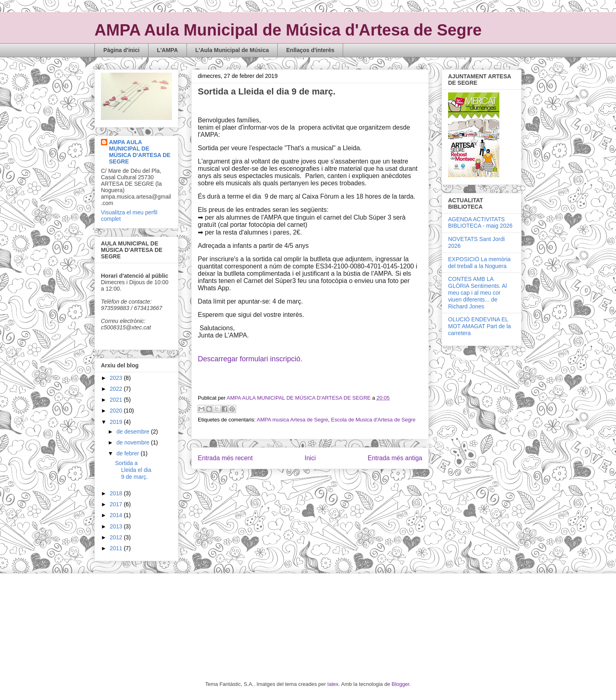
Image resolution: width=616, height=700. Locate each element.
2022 (117, 389)
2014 (117, 515)
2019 (117, 422)
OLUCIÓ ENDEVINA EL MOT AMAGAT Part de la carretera (480, 326)
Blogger (400, 684)
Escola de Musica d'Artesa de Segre (373, 420)
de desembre (134, 432)
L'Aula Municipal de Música (232, 50)
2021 (117, 400)
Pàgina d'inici (122, 50)
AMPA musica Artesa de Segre (292, 420)
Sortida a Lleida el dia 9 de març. (133, 470)
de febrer (128, 453)
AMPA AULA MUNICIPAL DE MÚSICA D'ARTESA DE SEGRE (140, 152)
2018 (117, 493)
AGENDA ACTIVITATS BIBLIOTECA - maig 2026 (480, 223)
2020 (117, 411)
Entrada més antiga (395, 458)
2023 (117, 378)
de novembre (134, 442)
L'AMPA (168, 50)
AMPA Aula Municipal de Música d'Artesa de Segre (288, 30)
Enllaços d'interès (310, 50)
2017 (117, 504)
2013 (117, 526)
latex (333, 684)
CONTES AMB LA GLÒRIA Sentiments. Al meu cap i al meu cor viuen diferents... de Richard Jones (478, 292)
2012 (117, 537)
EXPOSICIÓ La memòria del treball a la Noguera (479, 263)
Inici (310, 458)
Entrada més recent (225, 458)
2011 (117, 548)
